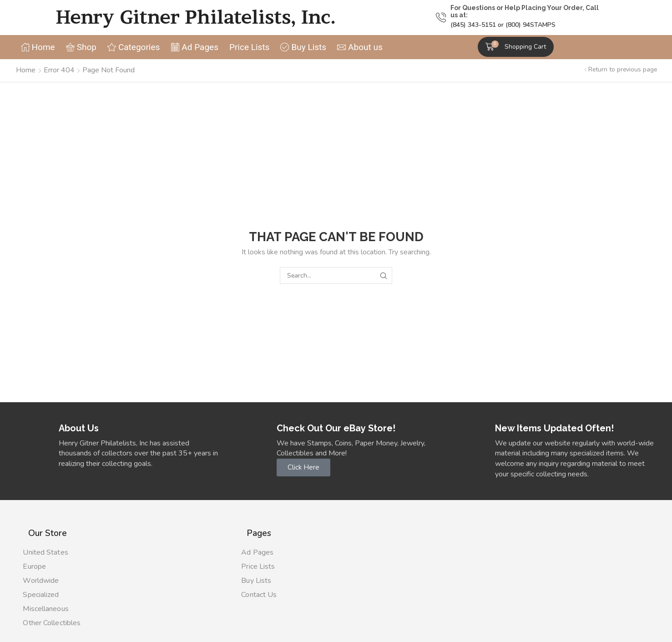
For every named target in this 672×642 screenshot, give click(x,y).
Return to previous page (623, 69)
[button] (516, 47)
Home (26, 70)
